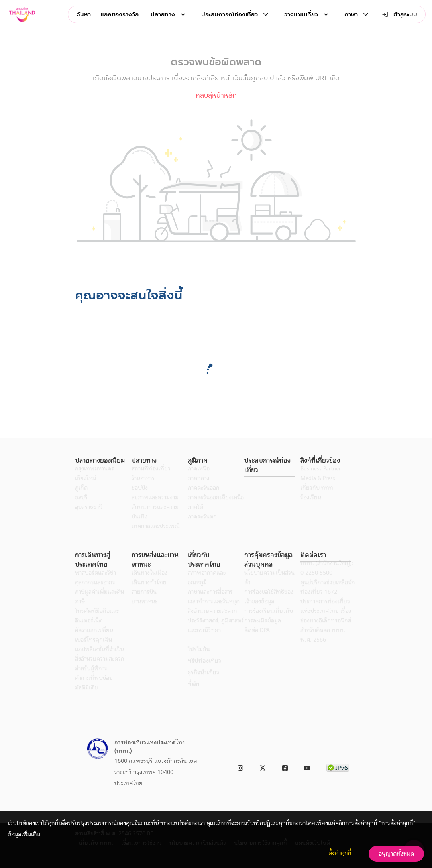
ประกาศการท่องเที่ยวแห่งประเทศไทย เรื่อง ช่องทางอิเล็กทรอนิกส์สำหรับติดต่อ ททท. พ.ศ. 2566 (326, 631)
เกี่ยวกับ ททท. (318, 498)
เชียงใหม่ (85, 489)
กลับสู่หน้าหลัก (216, 95)
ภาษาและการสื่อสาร (210, 602)
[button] (100, 461)
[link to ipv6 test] (338, 767)
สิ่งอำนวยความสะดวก (212, 622)
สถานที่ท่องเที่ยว (151, 479)
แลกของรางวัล (120, 15)
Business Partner (321, 479)
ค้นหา (83, 15)
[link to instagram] (240, 767)
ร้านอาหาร (143, 489)
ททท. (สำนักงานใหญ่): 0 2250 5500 (327, 579)
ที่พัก (194, 695)
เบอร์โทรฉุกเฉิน (93, 650)
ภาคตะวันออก (204, 498)
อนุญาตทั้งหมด (396, 854)
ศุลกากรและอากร (95, 593)
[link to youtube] (307, 767)
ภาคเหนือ (199, 479)
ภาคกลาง (198, 489)
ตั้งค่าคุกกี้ (340, 853)
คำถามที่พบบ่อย (94, 689)
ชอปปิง (140, 498)
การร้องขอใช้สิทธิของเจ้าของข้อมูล (269, 607)
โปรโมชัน (199, 660)
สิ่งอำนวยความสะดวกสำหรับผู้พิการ (100, 674)
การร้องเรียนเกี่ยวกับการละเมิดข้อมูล (269, 626)
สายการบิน (144, 602)
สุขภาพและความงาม (155, 508)
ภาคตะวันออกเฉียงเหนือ (216, 508)
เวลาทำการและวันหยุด (214, 612)
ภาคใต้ (195, 518)
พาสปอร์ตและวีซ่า (95, 583)
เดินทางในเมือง (149, 583)
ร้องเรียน (311, 508)
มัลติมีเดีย (86, 698)
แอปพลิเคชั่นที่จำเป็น (99, 660)
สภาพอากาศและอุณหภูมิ (207, 588)
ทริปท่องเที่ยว (204, 671)
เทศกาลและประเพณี (156, 537)
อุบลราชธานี (89, 518)
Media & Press (318, 489)
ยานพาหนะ (144, 612)
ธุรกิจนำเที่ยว (203, 683)
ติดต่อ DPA (257, 641)
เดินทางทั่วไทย (149, 593)
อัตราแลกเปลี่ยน (94, 641)
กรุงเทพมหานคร (94, 479)
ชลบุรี (81, 508)
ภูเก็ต (81, 498)
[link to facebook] (285, 767)
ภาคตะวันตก (202, 527)
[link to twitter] (263, 767)
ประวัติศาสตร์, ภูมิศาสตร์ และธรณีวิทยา (216, 636)
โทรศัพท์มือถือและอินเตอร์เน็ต (97, 626)
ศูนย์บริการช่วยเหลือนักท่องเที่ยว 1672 (328, 598)
